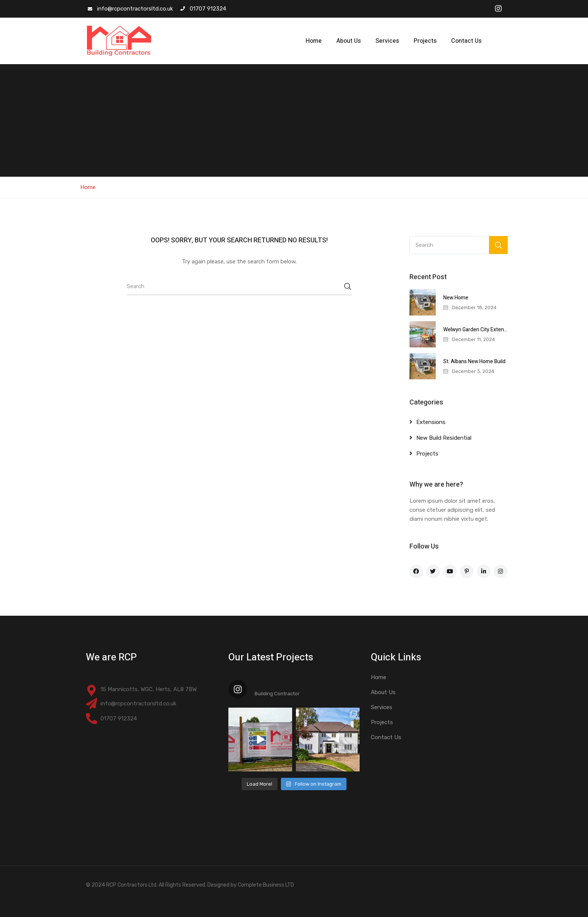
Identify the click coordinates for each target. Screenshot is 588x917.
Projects (425, 41)
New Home (456, 298)
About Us (349, 41)
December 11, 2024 (473, 339)
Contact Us (466, 41)
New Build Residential (444, 438)
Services (387, 41)
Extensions (431, 422)
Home (314, 41)
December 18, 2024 (474, 307)
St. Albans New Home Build (474, 362)
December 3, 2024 (473, 371)
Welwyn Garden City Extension (478, 330)
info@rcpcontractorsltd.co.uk (135, 9)
